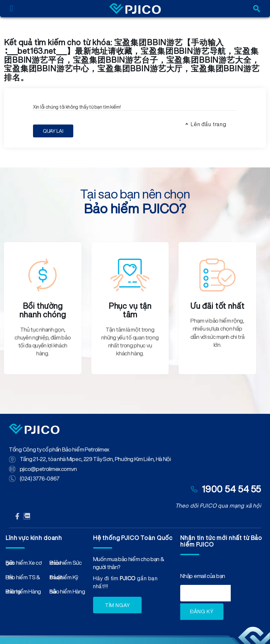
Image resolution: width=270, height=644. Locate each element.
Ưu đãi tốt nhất (218, 306)
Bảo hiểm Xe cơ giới (24, 564)
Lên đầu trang (209, 124)
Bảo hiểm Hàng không (23, 593)
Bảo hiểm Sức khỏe (66, 564)
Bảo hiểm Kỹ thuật (64, 579)
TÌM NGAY (118, 605)
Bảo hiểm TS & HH (23, 579)
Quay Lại (53, 131)
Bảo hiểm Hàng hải (67, 593)
